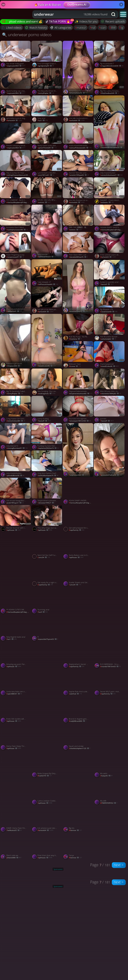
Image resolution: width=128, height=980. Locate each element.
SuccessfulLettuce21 (111, 175)
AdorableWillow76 (78, 257)
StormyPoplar (46, 93)
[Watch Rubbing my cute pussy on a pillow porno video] (109, 614)
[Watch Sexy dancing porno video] (109, 505)
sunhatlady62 (108, 339)
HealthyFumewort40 (17, 230)
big (121, 28)
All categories (61, 28)
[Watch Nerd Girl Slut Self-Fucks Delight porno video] (47, 546)
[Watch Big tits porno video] (78, 819)
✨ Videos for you (86, 21)
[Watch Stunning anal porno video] (47, 601)
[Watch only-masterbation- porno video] (109, 164)
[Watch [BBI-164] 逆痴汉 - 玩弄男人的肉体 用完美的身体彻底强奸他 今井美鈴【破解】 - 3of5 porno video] (78, 218)
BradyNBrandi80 (78, 721)
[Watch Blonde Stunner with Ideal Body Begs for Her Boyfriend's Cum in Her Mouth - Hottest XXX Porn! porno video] (16, 519)
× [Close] (121, 4)
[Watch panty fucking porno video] (47, 409)
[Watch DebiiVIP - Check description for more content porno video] (109, 191)
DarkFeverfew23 (47, 257)
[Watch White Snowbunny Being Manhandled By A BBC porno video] (78, 778)
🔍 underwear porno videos (27, 35)
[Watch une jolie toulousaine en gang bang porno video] (78, 109)
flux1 (43, 121)
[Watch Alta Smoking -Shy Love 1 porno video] (47, 382)
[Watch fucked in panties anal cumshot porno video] (109, 273)
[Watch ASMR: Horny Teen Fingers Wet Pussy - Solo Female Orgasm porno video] (16, 819)
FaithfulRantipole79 (48, 476)
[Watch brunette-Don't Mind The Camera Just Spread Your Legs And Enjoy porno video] (16, 218)
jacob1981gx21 (15, 503)
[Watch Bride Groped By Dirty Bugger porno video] (47, 764)
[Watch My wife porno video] (109, 792)
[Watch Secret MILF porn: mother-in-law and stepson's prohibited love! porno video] (109, 682)
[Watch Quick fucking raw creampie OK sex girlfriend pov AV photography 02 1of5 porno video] (16, 82)
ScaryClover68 (109, 312)
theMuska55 (14, 830)
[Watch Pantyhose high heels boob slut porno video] (78, 450)
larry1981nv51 (46, 175)
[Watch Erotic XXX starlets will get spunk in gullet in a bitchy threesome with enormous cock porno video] (16, 710)
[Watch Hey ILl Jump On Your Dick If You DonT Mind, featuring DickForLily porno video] (16, 164)
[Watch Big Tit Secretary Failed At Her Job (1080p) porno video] (16, 382)
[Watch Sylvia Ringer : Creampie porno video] (109, 559)
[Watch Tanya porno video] (78, 846)
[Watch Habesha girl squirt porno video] (16, 341)
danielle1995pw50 (79, 175)
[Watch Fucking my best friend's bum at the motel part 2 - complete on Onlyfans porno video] (47, 437)
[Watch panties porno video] (109, 409)
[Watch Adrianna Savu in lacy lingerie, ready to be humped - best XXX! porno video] (78, 286)
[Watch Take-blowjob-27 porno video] (47, 273)
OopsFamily (76, 530)
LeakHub (75, 694)
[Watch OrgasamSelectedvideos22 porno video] (78, 382)
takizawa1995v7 (46, 503)
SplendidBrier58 (15, 476)
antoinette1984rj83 (111, 394)
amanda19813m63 (110, 667)
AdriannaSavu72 (78, 93)
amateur (80, 28)
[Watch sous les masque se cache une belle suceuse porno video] (78, 191)
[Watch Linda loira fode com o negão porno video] (16, 682)
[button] (123, 14)
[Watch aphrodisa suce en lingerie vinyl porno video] (16, 109)
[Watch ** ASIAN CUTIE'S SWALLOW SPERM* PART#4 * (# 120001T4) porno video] (16, 601)
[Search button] (114, 14)
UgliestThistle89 (47, 148)
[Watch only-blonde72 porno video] (16, 437)
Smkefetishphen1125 (80, 749)
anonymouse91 (15, 257)
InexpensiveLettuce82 (81, 394)
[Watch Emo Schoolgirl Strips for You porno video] (47, 54)
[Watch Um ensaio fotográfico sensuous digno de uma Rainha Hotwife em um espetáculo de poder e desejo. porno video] (16, 491)
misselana (75, 339)
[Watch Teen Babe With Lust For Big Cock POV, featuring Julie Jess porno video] (78, 246)
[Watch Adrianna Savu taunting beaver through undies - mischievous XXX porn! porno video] (78, 68)
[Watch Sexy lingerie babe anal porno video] (16, 628)
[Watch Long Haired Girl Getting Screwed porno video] (16, 409)
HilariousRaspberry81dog (19, 202)
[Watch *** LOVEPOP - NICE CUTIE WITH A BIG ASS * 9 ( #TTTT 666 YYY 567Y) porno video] (16, 191)
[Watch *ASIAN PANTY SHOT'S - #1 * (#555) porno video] (109, 218)
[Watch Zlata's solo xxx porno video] (16, 846)
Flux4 (43, 612)
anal (92, 28)
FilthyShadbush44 (110, 93)
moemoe (75, 830)
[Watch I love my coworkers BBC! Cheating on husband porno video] (109, 723)
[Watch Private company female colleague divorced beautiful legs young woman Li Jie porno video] (16, 136)
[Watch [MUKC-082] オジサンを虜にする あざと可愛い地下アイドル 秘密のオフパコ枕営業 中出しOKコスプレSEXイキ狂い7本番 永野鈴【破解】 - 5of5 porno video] (47, 191)
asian (102, 28)
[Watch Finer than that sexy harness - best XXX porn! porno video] (47, 846)
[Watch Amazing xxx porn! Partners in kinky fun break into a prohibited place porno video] (16, 655)
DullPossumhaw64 (48, 284)
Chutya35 (106, 776)
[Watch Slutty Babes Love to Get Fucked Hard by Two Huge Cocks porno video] (78, 546)
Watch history (36, 28)
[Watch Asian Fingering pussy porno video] (16, 246)
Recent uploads (113, 21)
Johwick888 (14, 858)
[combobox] (71, 14)
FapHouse (14, 530)
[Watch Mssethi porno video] (16, 778)
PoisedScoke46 (110, 366)
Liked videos (12, 28)
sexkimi (44, 202)
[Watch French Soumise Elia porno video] (109, 832)
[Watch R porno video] (47, 628)
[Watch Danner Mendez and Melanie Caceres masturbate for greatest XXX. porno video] (78, 164)
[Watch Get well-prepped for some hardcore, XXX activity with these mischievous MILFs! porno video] (78, 519)
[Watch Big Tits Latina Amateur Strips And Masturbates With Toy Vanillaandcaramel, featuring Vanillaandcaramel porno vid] (109, 82)
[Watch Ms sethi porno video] (109, 764)
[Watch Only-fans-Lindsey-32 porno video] (47, 341)
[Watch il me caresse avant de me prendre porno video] (109, 246)
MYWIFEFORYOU (109, 803)
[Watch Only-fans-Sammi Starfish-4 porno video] (47, 464)
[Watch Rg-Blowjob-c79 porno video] (109, 300)
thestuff (107, 284)
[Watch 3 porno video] (78, 614)
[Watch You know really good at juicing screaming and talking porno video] (16, 54)
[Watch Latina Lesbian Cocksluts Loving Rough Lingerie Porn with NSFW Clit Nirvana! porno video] (47, 792)
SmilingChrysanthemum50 (19, 175)
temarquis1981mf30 (80, 421)
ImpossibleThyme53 (48, 639)
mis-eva (75, 366)
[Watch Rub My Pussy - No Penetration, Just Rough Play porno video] (78, 328)
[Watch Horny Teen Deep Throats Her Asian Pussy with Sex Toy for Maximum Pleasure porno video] (16, 737)
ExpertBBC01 (14, 694)
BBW (112, 28)
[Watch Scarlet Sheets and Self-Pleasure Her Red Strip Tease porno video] (78, 573)
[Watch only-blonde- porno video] (47, 232)
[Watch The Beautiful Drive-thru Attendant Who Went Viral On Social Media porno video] (47, 82)
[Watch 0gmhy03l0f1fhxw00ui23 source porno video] (109, 122)
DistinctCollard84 (16, 421)
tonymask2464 (16, 66)
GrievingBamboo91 (17, 448)
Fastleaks (107, 202)
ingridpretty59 (46, 66)
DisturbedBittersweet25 (112, 148)
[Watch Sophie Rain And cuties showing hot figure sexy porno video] (78, 682)
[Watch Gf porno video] (47, 723)
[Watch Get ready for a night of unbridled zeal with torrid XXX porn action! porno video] (47, 573)
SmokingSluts (46, 394)
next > (119, 865)
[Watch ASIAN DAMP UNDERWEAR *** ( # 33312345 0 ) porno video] (78, 491)
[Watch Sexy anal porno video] (47, 109)
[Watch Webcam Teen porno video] (78, 355)
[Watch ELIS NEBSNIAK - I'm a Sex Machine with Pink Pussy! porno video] (109, 655)
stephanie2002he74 (48, 448)
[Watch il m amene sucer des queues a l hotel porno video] (47, 819)
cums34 (44, 558)
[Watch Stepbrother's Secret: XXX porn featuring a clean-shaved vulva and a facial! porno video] (78, 655)
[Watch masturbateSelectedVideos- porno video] (16, 286)
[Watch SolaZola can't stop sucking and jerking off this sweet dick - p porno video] (109, 450)
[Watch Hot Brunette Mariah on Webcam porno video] (109, 328)
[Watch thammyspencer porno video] (109, 355)
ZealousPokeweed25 (80, 148)
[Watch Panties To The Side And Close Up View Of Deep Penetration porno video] (16, 559)
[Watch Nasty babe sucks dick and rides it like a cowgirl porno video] (47, 136)
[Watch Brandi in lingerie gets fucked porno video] (78, 710)
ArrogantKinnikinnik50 (112, 66)
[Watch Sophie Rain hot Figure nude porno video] (47, 669)
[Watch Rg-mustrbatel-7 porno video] (109, 54)
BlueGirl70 (45, 776)
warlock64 (14, 121)
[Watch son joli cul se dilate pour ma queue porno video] (47, 300)
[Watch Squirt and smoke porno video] (78, 737)
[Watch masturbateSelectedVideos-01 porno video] (78, 136)
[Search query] (68, 14)
